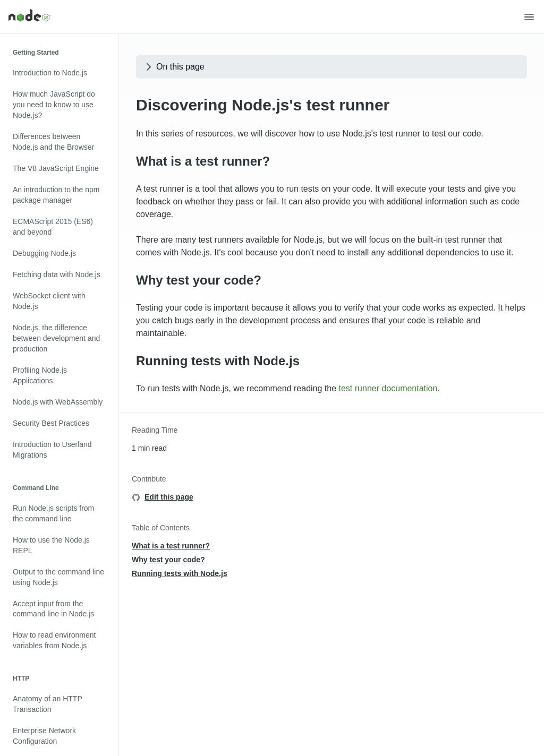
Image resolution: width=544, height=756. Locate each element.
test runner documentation (388, 388)
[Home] (266, 17)
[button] (529, 17)
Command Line (36, 488)
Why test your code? (199, 280)
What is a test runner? (203, 161)
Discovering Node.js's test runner (263, 105)
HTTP (21, 678)
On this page (174, 67)
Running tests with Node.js (218, 361)
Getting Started (36, 53)
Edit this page (169, 497)
